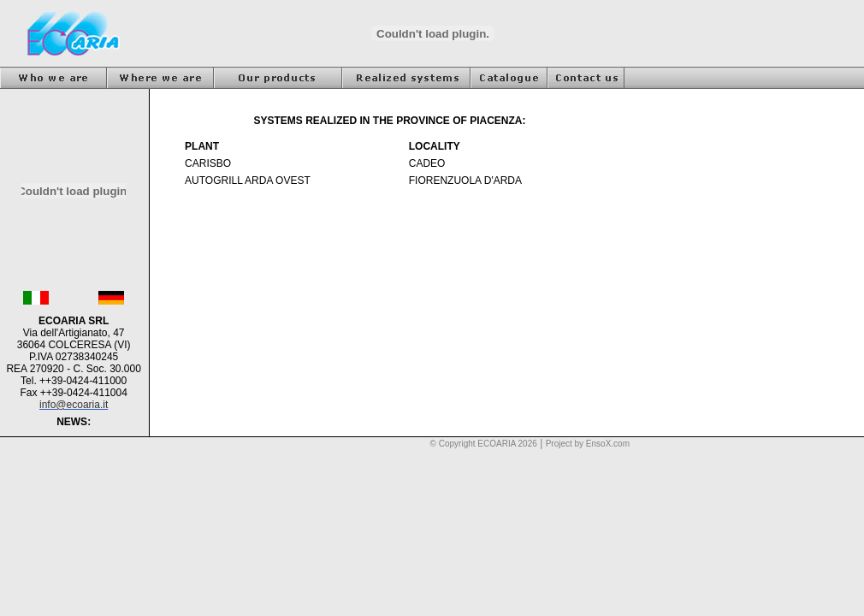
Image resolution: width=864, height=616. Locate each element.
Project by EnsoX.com (588, 444)
